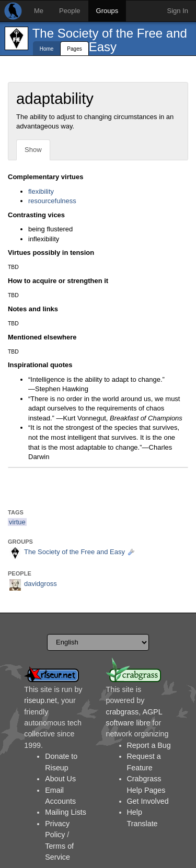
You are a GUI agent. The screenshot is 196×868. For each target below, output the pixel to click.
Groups (107, 11)
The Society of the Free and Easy (110, 40)
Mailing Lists (66, 812)
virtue (17, 522)
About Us (60, 779)
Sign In (178, 11)
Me (39, 11)
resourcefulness (52, 201)
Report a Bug (149, 745)
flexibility (41, 191)
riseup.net (41, 700)
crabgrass (123, 712)
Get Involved (148, 801)
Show (33, 150)
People (70, 11)
